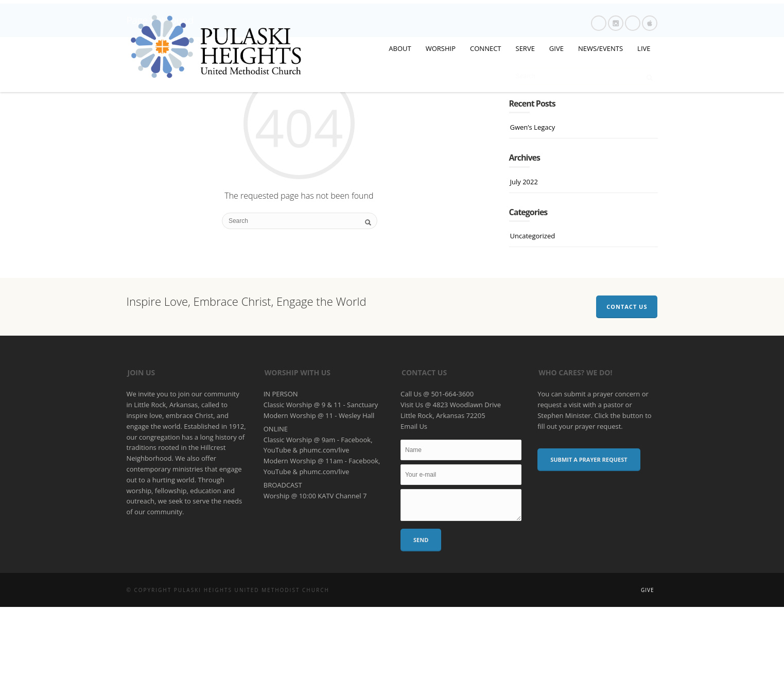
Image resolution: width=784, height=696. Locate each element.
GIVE (556, 48)
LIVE (644, 48)
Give (648, 679)
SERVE (525, 48)
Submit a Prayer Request (589, 549)
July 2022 (524, 270)
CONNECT (485, 48)
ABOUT (400, 48)
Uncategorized (533, 324)
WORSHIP (441, 48)
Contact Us (627, 395)
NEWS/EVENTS (600, 48)
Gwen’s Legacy (533, 216)
